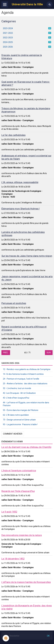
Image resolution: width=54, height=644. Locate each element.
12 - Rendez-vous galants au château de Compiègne (27, 369)
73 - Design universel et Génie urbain (19, 420)
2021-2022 (27, 33)
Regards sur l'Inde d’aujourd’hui (18, 491)
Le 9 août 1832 (9, 512)
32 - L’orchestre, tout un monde (17, 388)
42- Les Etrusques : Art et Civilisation (19, 393)
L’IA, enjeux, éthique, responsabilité (20, 182)
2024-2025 (27, 42)
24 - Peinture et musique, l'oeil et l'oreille (21, 379)
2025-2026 (27, 47)
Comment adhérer (13, 434)
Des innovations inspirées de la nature (22, 535)
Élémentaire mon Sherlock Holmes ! (21, 209)
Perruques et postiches (14, 303)
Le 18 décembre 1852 (13, 559)
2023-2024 (27, 28)
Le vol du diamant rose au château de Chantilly (26, 447)
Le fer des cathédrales (13, 135)
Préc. (6, 353)
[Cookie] (6, 638)
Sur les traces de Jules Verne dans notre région (27, 256)
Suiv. (49, 353)
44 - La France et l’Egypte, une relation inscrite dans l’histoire (26, 404)
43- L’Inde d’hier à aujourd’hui (16, 398)
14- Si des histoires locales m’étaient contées (23, 374)
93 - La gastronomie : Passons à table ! (20, 424)
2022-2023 (27, 38)
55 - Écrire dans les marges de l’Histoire (21, 410)
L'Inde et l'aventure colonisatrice (19, 471)
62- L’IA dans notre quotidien (16, 415)
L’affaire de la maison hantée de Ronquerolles (26, 582)
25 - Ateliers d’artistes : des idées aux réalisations (25, 384)
